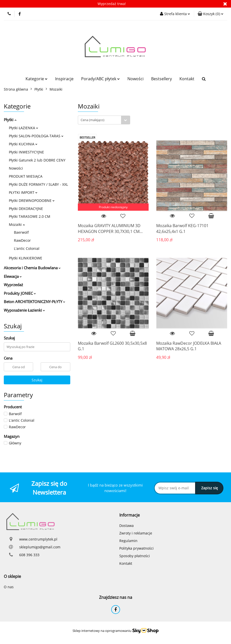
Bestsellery (161, 79)
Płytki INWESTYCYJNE (26, 152)
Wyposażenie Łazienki (24, 310)
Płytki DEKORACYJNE (26, 209)
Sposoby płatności (135, 556)
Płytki (10, 120)
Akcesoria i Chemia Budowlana (32, 268)
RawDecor (22, 240)
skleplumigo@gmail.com (40, 547)
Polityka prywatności (136, 548)
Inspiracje (64, 79)
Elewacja (13, 276)
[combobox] (104, 120)
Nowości (135, 79)
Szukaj (37, 380)
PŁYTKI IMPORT (23, 192)
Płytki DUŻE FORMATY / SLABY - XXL (38, 184)
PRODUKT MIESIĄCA (26, 176)
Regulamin (128, 541)
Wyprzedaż (13, 285)
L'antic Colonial (27, 248)
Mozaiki (17, 224)
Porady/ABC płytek (100, 79)
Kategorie (37, 79)
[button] (211, 14)
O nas (9, 587)
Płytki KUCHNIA (23, 144)
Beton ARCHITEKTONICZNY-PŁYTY (34, 302)
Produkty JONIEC (20, 293)
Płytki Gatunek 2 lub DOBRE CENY (37, 160)
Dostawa (126, 526)
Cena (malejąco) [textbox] (93, 120)
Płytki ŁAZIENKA (24, 128)
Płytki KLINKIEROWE (26, 258)
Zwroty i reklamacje (136, 533)
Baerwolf (21, 232)
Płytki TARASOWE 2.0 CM (30, 216)
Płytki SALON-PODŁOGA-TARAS (36, 136)
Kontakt (187, 79)
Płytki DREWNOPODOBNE (32, 200)
